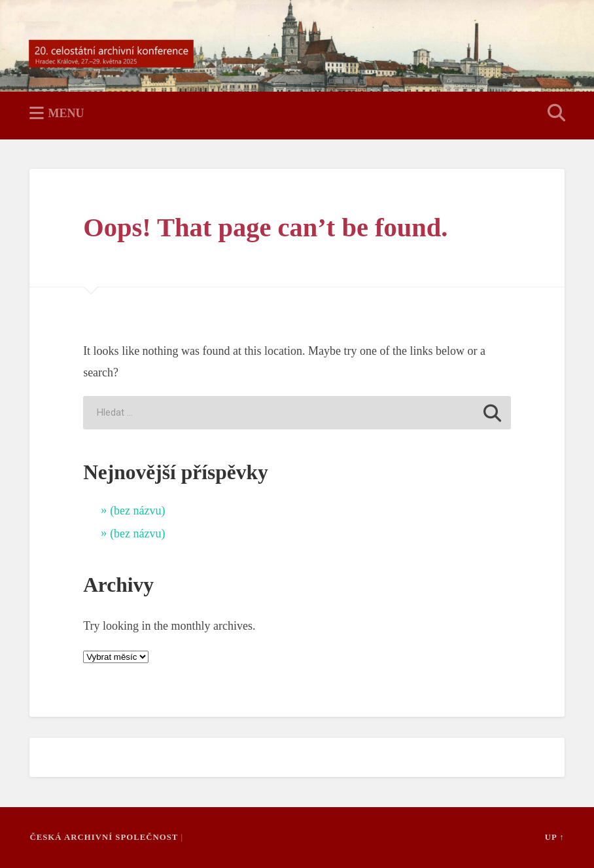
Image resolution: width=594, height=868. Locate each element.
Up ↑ (555, 837)
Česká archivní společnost (104, 837)
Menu (66, 113)
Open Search (554, 114)
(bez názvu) (137, 511)
